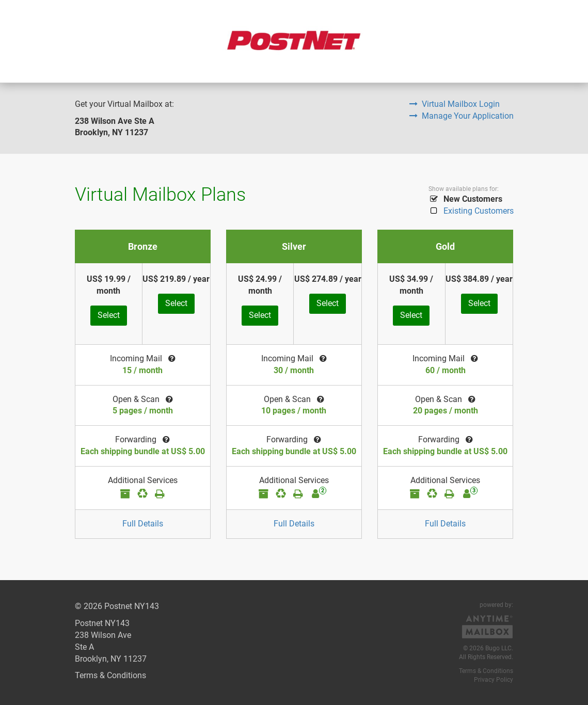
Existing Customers (471, 211)
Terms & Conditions (110, 675)
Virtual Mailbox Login (455, 104)
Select (109, 315)
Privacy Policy (494, 680)
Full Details (143, 524)
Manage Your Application (462, 116)
